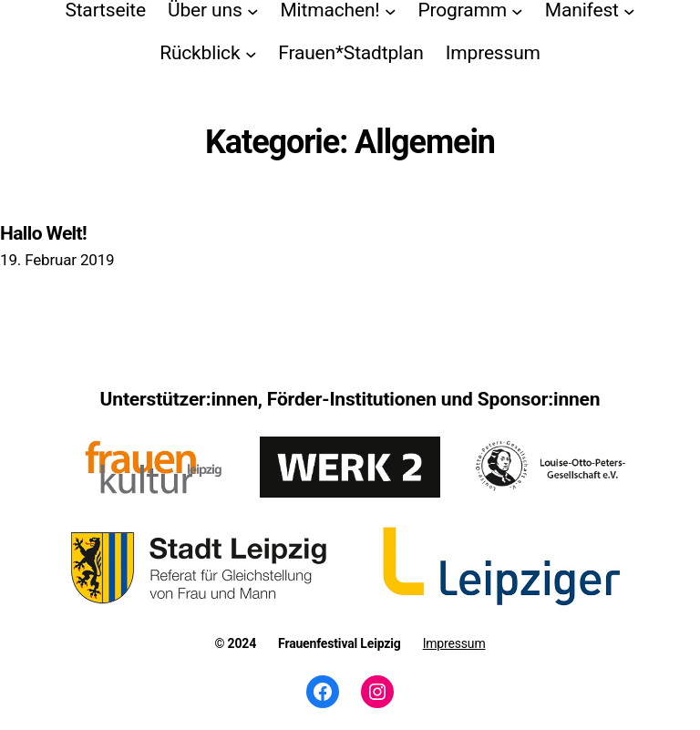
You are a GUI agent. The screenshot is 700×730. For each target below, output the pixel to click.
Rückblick (200, 53)
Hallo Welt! (43, 233)
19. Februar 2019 (57, 260)
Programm (462, 10)
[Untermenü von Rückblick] (251, 53)
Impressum (454, 643)
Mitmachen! (329, 10)
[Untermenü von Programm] (517, 10)
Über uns (205, 10)
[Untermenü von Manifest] (629, 10)
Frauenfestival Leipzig (340, 643)
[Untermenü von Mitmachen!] (391, 10)
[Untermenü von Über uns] (253, 10)
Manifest (582, 10)
